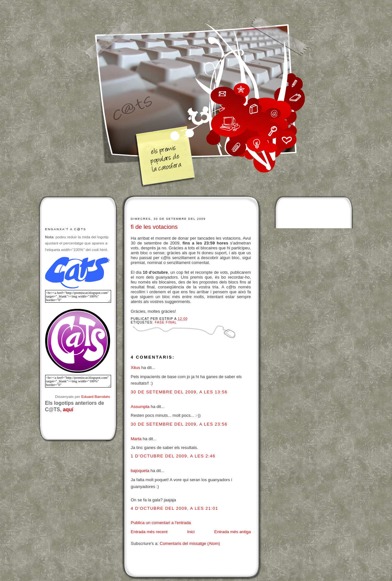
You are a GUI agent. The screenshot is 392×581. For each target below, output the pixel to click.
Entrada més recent (149, 532)
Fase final (166, 322)
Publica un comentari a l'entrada (161, 523)
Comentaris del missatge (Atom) (190, 543)
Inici (191, 532)
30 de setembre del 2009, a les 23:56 (179, 424)
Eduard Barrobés (95, 396)
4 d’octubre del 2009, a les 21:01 (175, 508)
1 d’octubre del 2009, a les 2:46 (173, 456)
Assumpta (140, 407)
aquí (68, 409)
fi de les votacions (154, 227)
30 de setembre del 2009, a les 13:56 (179, 392)
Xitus (136, 368)
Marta (136, 439)
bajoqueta (140, 471)
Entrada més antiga (233, 532)
